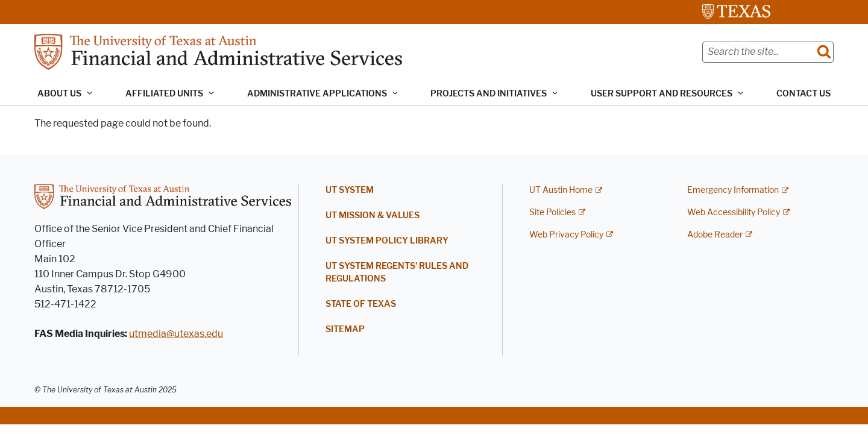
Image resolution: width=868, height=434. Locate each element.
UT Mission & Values (373, 215)
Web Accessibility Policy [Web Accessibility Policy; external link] (734, 212)
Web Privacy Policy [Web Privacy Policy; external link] (566, 235)
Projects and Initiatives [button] (489, 94)
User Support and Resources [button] (662, 94)
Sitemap (345, 329)
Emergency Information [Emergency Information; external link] (733, 190)
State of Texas (361, 304)
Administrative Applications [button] (317, 94)
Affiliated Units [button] (164, 94)
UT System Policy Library (387, 241)
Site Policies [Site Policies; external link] (552, 212)
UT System (350, 190)
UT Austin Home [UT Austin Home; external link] (561, 190)
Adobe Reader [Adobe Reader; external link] (715, 235)
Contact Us (804, 94)
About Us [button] (59, 94)
